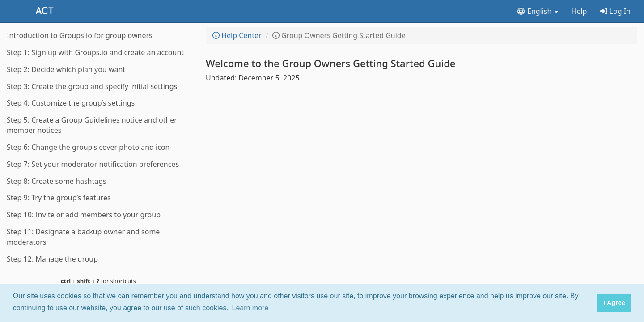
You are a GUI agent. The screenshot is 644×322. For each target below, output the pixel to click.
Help (579, 11)
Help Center (237, 35)
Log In (615, 11)
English (537, 11)
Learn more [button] (250, 308)
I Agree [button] (614, 303)
